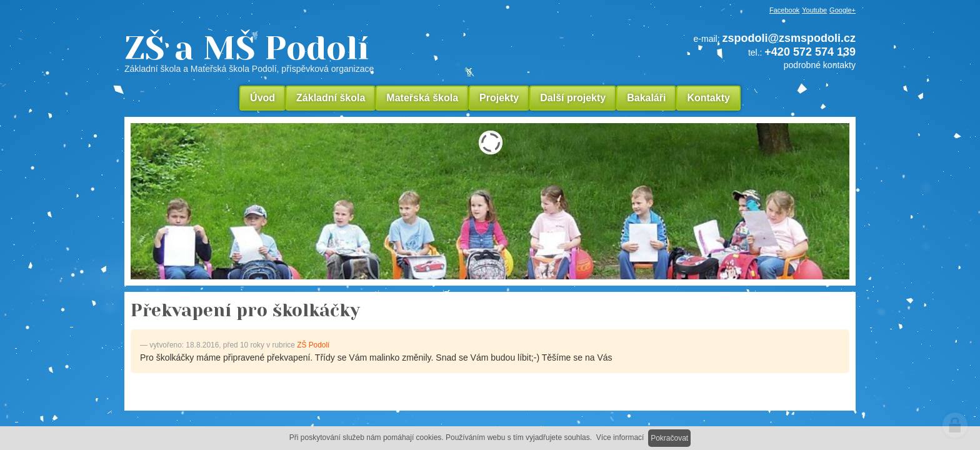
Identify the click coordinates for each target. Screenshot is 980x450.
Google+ (842, 10)
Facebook (784, 10)
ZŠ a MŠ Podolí (334, 52)
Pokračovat (669, 438)
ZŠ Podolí (313, 345)
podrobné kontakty (820, 65)
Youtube (814, 10)
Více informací (620, 437)
